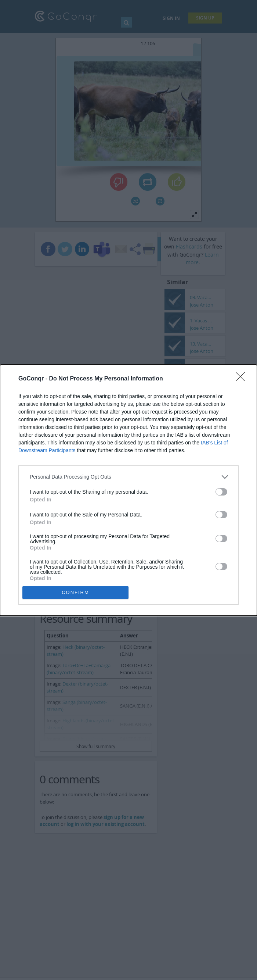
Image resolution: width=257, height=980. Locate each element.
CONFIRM (75, 592)
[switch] (221, 492)
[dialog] (128, 490)
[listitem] (128, 477)
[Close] (243, 379)
